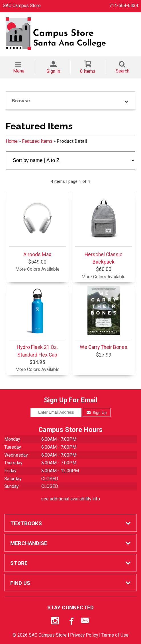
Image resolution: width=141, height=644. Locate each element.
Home (12, 141)
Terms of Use (115, 635)
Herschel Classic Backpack (104, 229)
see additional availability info (70, 499)
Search (122, 71)
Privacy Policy (84, 635)
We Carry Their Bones (104, 318)
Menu (19, 71)
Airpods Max (37, 225)
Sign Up (97, 413)
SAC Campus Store (22, 6)
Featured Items (37, 141)
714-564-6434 (124, 6)
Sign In (53, 71)
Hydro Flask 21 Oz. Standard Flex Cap (37, 322)
